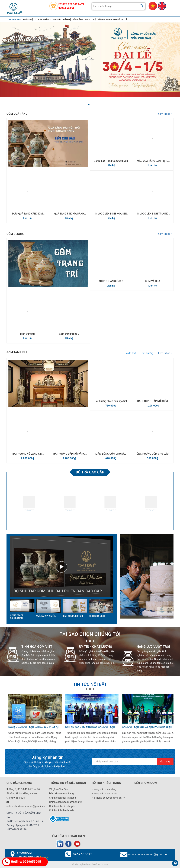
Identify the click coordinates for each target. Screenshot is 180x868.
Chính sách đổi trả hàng (63, 798)
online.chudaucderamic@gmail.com (27, 806)
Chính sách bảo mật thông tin (66, 802)
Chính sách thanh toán (62, 810)
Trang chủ (15, 20)
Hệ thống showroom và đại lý (110, 20)
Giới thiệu (30, 20)
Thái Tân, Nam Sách (33, 857)
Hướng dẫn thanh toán (104, 794)
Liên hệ (67, 20)
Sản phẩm (45, 20)
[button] (89, 105)
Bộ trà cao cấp (90, 472)
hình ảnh (78, 20)
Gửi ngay (165, 762)
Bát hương (147, 353)
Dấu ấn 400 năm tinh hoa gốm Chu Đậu (88, 727)
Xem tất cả (165, 114)
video (88, 20)
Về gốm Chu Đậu (59, 789)
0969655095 (83, 854)
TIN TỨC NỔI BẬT (90, 684)
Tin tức (57, 20)
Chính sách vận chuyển (62, 806)
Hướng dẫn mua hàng (104, 789)
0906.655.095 (67, 8)
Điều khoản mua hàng (62, 794)
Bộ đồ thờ (130, 353)
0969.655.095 (76, 4)
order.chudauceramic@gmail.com (149, 854)
